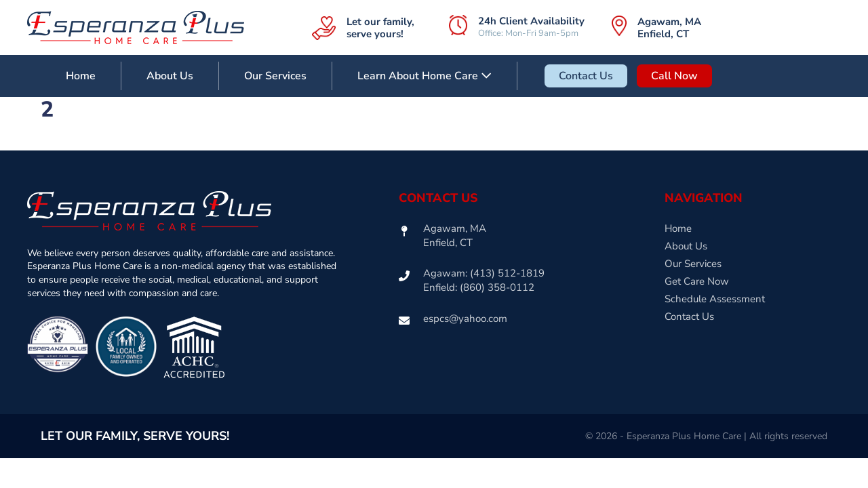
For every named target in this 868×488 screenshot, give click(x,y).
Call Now (674, 76)
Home (81, 76)
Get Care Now (697, 281)
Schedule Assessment (715, 299)
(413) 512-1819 (507, 273)
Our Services (275, 76)
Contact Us (586, 76)
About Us (170, 76)
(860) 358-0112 (497, 287)
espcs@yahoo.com (465, 319)
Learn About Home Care (425, 76)
